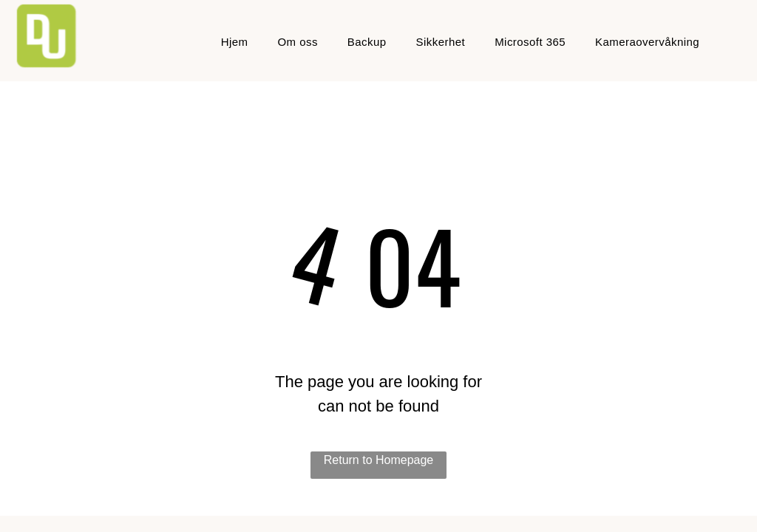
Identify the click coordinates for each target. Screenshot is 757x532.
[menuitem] (235, 42)
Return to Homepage (379, 460)
